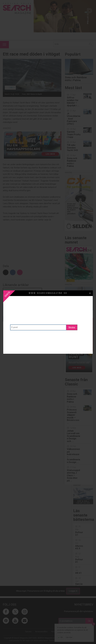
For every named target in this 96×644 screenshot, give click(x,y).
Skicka (72, 327)
